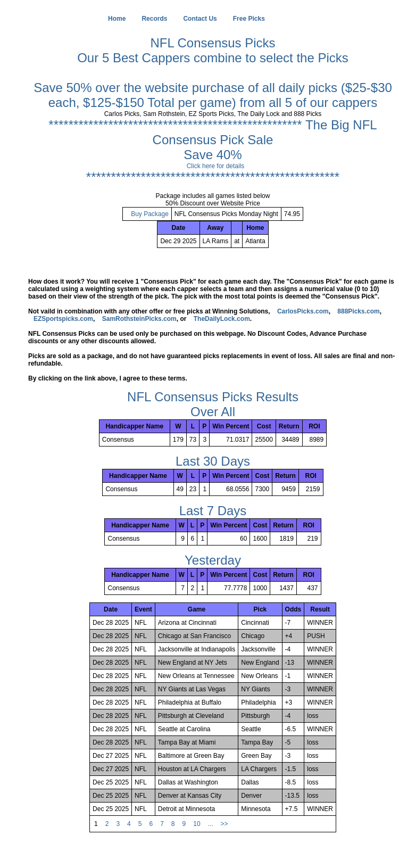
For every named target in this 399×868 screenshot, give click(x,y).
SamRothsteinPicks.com (139, 319)
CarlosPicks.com (303, 311)
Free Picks (249, 19)
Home (117, 19)
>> (225, 824)
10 (197, 824)
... (211, 824)
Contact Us (200, 19)
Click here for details (216, 166)
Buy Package (150, 214)
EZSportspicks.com (63, 319)
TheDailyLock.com (222, 319)
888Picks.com (358, 311)
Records (154, 19)
